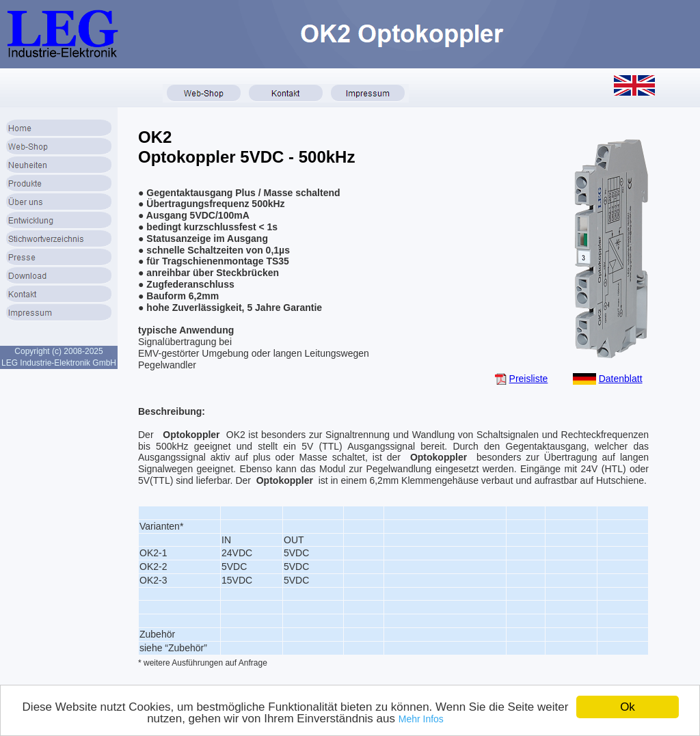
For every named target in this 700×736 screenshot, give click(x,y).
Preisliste (529, 379)
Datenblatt (621, 379)
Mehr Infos (421, 719)
